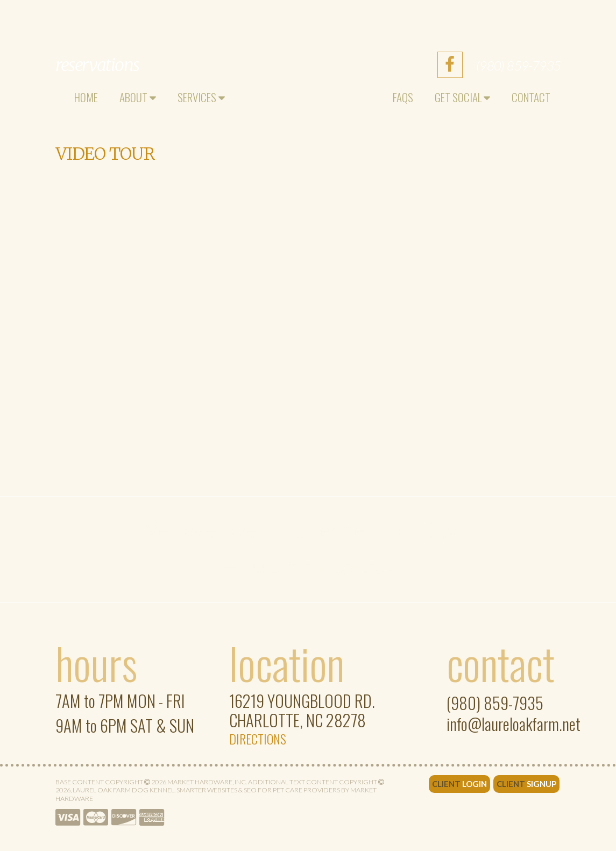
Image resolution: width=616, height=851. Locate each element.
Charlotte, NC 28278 (302, 712)
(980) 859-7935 (519, 65)
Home (86, 97)
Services (201, 97)
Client (459, 784)
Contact (531, 97)
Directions (258, 739)
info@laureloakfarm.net (514, 724)
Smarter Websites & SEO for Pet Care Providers (258, 790)
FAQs (403, 97)
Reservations (97, 65)
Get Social (462, 97)
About (138, 97)
